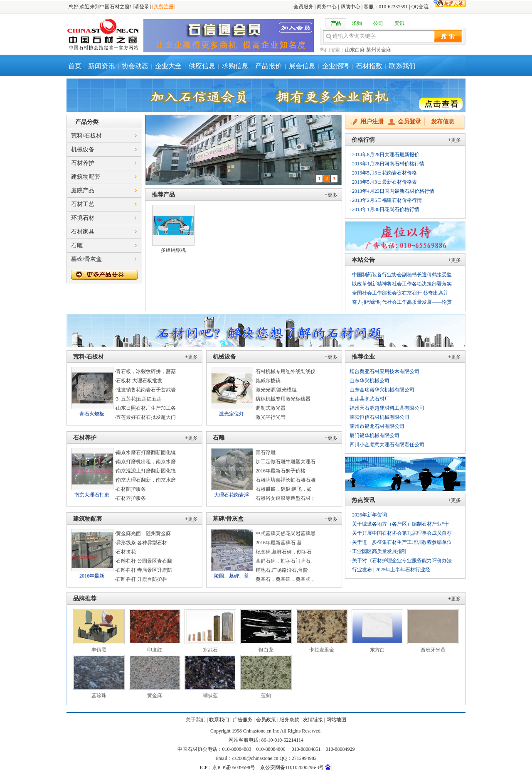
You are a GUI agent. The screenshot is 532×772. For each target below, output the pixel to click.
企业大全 (168, 66)
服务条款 (289, 720)
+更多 (331, 195)
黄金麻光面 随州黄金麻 (146, 534)
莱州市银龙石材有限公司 (377, 426)
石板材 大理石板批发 (139, 381)
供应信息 (202, 66)
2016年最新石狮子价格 (281, 471)
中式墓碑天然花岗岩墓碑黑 (286, 534)
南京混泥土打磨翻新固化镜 (146, 471)
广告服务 (243, 720)
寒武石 (210, 650)
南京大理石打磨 (92, 495)
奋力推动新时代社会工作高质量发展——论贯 (402, 302)
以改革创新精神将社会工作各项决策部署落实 (402, 284)
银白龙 (266, 650)
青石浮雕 (266, 452)
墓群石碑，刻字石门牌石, (284, 561)
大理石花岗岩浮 (232, 495)
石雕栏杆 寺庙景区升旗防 (144, 570)
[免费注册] (164, 7)
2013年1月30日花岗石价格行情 (386, 209)
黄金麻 (155, 696)
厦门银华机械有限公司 (374, 435)
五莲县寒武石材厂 (369, 399)
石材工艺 (83, 204)
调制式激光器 (271, 408)
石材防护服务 (131, 489)
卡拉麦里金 (322, 650)
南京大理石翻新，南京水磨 (146, 480)
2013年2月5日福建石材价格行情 (387, 200)
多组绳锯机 (173, 250)
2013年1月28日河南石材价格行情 (388, 164)
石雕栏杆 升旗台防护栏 (142, 579)
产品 (336, 23)
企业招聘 (335, 66)
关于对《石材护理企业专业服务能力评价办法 (402, 561)
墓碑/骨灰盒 (86, 259)
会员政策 (266, 720)
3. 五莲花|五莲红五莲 (139, 399)
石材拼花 (126, 552)
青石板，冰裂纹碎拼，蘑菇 (146, 371)
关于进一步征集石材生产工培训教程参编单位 (402, 542)
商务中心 (327, 7)
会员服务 (303, 7)
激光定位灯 (232, 414)
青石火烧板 (92, 414)
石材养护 (83, 163)
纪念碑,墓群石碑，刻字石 (284, 552)
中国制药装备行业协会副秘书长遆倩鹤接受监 (402, 275)
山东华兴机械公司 (369, 381)
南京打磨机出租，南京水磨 (146, 462)
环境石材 (83, 218)
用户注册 (372, 122)
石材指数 (369, 66)
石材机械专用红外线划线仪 (286, 371)
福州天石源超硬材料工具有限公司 (387, 408)
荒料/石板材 (86, 136)
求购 (357, 23)
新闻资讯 (101, 66)
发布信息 (443, 122)
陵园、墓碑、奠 (232, 576)
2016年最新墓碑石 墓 (279, 543)
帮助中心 (350, 7)
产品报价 (268, 66)
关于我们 (196, 720)
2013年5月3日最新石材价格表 (384, 182)
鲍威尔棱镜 (268, 381)
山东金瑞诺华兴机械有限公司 (382, 390)
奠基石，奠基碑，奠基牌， (286, 579)
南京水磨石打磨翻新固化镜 (146, 452)
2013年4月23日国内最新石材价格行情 (393, 191)
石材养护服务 (131, 498)
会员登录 (409, 122)
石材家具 (83, 232)
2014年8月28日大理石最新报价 (386, 155)
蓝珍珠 (99, 696)
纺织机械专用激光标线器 (283, 399)
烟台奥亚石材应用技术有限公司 (384, 371)
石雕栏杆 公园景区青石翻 (144, 561)
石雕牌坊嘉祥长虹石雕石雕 (286, 480)
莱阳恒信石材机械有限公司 (379, 417)
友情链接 (313, 720)
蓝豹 (266, 696)
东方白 (377, 650)
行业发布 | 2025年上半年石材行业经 (391, 570)
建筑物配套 (86, 177)
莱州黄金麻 (379, 50)
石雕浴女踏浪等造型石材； (286, 498)
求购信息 (235, 66)
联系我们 (402, 66)
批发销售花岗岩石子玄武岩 (146, 390)
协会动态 (135, 66)
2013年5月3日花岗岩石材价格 (384, 173)
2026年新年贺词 (369, 515)
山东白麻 (355, 50)
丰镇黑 (99, 650)
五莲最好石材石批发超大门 (146, 417)
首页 (75, 66)
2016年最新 (92, 576)
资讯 (399, 23)
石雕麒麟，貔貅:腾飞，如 (284, 489)
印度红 (155, 650)
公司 (378, 23)
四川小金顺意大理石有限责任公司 (387, 445)
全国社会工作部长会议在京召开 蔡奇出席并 (400, 293)
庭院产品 (83, 191)
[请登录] (142, 7)
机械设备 (83, 149)
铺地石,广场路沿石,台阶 (282, 570)
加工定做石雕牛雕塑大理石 (286, 462)
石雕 (77, 245)
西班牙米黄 (433, 650)
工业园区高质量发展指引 (379, 551)
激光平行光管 (271, 417)
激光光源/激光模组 (276, 390)
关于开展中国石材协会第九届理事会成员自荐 (402, 533)
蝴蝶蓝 (210, 696)
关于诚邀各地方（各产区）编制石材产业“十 (400, 524)
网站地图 (336, 720)
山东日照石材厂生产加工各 (146, 408)
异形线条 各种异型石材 (142, 543)
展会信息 (302, 66)
